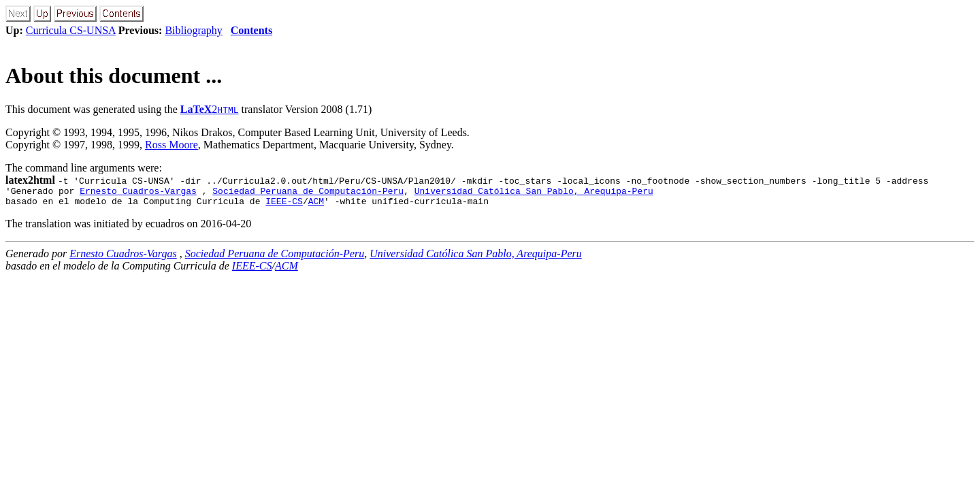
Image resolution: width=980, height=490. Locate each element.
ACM (316, 205)
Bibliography (193, 30)
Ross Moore (171, 145)
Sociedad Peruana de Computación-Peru (308, 193)
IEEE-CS (284, 205)
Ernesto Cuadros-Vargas (138, 193)
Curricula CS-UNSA (71, 30)
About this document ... (114, 76)
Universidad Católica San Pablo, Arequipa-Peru (534, 193)
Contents (251, 30)
